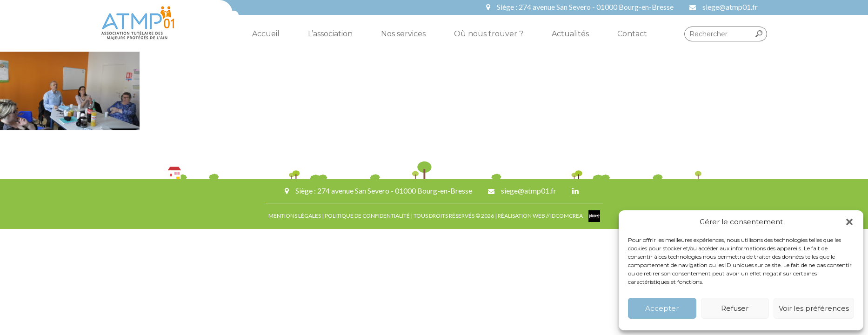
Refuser (735, 308)
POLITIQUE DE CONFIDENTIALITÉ (367, 216)
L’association (330, 34)
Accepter (662, 308)
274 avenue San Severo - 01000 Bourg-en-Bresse (596, 7)
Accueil (266, 34)
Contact (632, 34)
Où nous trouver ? (489, 34)
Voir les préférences (814, 308)
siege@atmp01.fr (730, 7)
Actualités (570, 34)
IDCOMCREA (567, 216)
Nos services (403, 34)
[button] (849, 222)
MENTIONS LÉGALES (295, 216)
